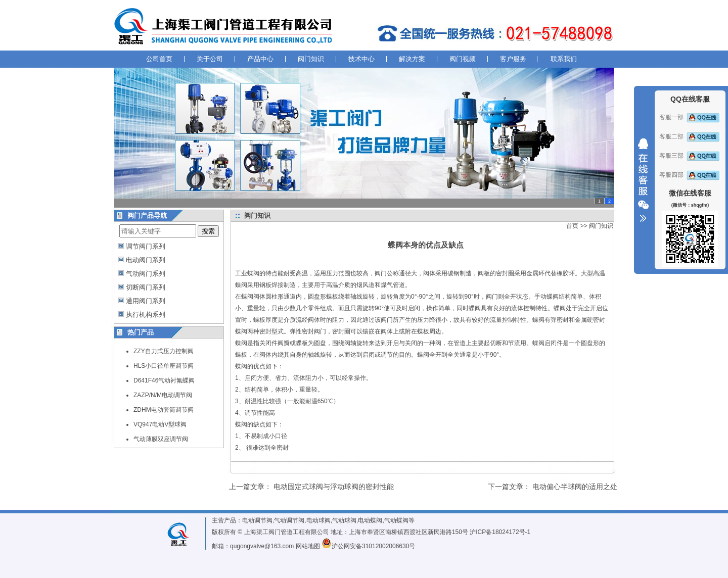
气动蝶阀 (396, 520)
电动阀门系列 (146, 260)
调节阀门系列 (146, 246)
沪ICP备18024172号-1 (500, 532)
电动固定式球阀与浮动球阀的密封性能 (334, 487)
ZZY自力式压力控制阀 (164, 351)
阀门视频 (463, 59)
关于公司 (210, 59)
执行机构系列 (146, 315)
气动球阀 (344, 520)
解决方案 (412, 59)
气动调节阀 (289, 520)
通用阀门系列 (146, 301)
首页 (572, 226)
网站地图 (308, 546)
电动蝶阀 (370, 520)
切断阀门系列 (146, 287)
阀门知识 (311, 59)
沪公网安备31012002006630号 (368, 546)
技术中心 (361, 59)
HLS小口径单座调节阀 (164, 366)
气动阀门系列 (146, 274)
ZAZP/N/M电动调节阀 (163, 395)
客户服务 (513, 59)
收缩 (643, 180)
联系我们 (564, 59)
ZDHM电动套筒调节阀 (164, 410)
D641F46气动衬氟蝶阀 (164, 380)
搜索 (208, 231)
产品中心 (260, 59)
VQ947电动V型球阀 (160, 424)
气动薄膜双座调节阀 (161, 439)
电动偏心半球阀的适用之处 (575, 487)
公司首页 (159, 59)
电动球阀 (318, 520)
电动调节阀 (257, 520)
